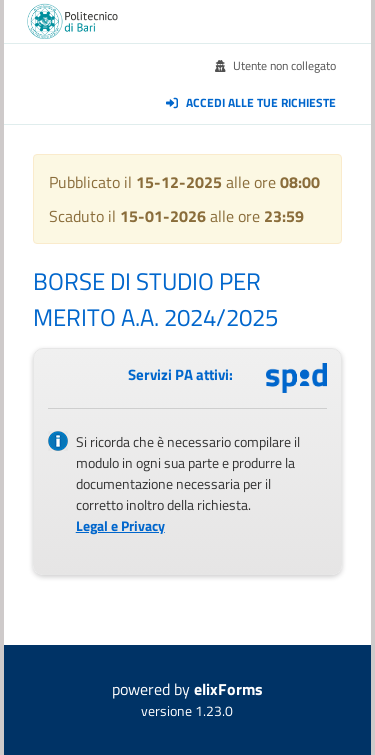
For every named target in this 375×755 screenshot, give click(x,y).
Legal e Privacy (120, 525)
